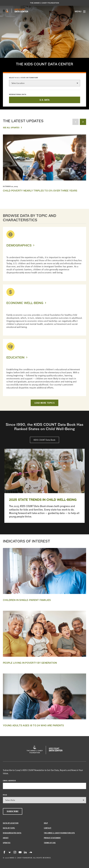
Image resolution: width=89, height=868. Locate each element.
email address (9, 781)
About (6, 838)
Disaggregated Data (12, 833)
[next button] (83, 122)
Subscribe (13, 811)
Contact (48, 828)
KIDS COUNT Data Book (44, 440)
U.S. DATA (44, 100)
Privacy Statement (52, 838)
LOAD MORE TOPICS (45, 403)
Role (5, 795)
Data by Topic (9, 828)
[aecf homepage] (7, 11)
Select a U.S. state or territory (24, 78)
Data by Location (11, 823)
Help (46, 823)
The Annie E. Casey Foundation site (59, 833)
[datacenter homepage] (21, 11)
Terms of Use (50, 843)
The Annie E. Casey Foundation (44, 3)
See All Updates (11, 127)
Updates (7, 843)
